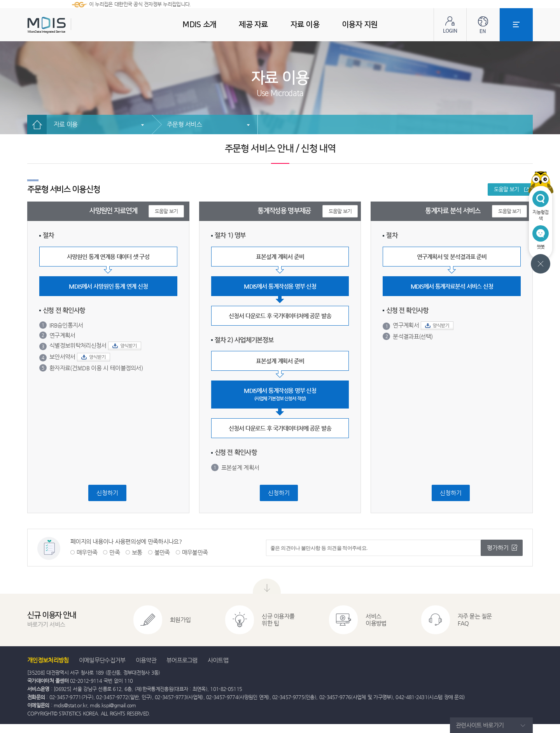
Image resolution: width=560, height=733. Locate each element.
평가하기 (498, 548)
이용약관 (146, 660)
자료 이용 (66, 124)
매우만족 (87, 552)
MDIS (66, 25)
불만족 (162, 552)
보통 (137, 552)
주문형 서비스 (184, 124)
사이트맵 (218, 660)
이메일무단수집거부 (102, 660)
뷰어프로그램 (182, 660)
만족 (115, 552)
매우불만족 (195, 552)
